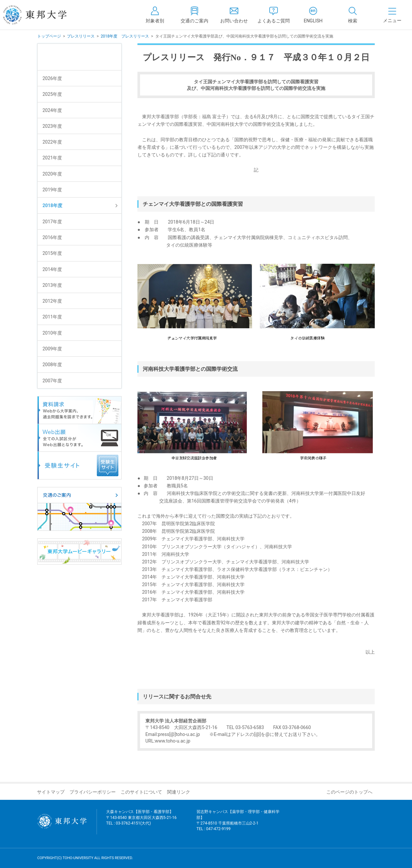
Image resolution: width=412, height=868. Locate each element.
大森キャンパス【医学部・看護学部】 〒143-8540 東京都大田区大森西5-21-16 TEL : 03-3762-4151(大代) (141, 821)
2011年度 (52, 317)
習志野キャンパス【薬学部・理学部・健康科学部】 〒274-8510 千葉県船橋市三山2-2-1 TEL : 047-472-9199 (238, 824)
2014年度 (52, 269)
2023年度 (52, 126)
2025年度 (52, 94)
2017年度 (52, 222)
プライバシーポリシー (93, 792)
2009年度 (52, 349)
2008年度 (52, 365)
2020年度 (52, 174)
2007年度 (52, 381)
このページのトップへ (349, 792)
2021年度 (52, 158)
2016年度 (52, 237)
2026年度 (52, 78)
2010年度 (52, 333)
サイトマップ (51, 792)
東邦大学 (42, 15)
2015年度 (52, 253)
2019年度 (52, 190)
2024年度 (52, 110)
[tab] (353, 15)
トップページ (49, 36)
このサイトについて (141, 792)
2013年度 (52, 285)
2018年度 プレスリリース (125, 36)
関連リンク (179, 792)
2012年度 (52, 301)
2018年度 (52, 205)
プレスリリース (81, 36)
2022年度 (52, 142)
